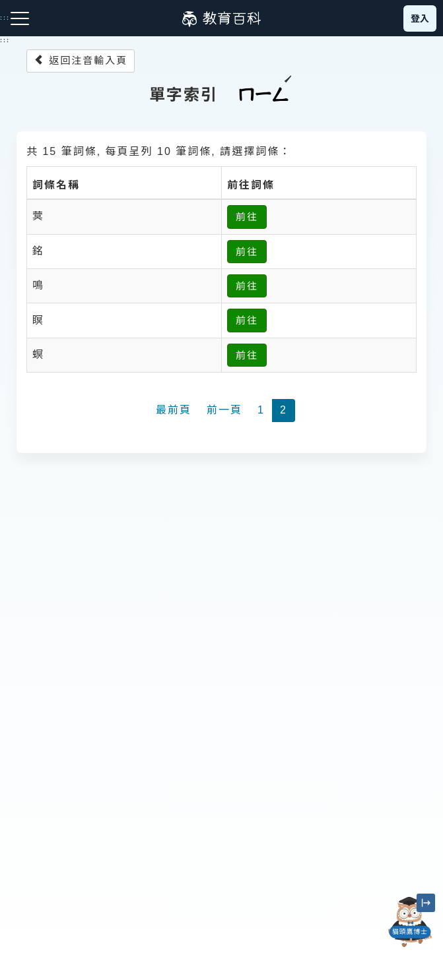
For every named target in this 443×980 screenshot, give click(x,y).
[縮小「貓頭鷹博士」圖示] (426, 903)
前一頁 (224, 410)
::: (5, 40)
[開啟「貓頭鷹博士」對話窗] (410, 922)
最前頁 (174, 410)
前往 (247, 217)
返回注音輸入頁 (81, 60)
